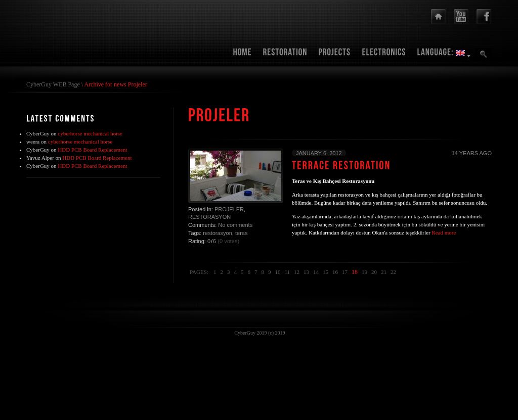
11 (287, 272)
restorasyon (217, 233)
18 (355, 272)
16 (335, 272)
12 (297, 272)
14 (316, 272)
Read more (444, 232)
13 (306, 272)
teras (241, 233)
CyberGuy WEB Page (53, 84)
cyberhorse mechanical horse (90, 133)
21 (384, 272)
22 (393, 272)
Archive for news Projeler (115, 84)
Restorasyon (209, 217)
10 (277, 272)
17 (345, 272)
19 (364, 272)
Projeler (229, 209)
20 (374, 272)
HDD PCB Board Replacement (92, 150)
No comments (235, 225)
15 (326, 272)
